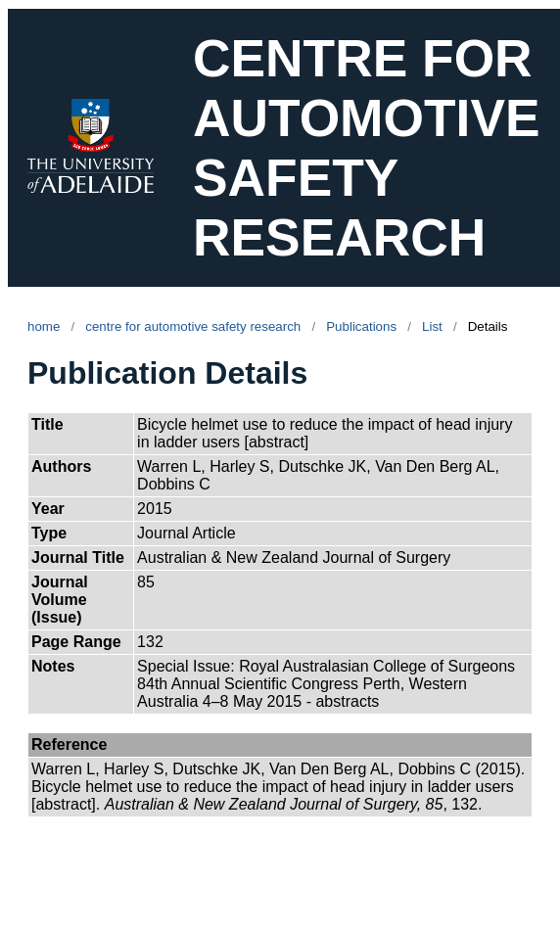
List (432, 326)
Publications (361, 326)
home (44, 326)
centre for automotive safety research (193, 326)
